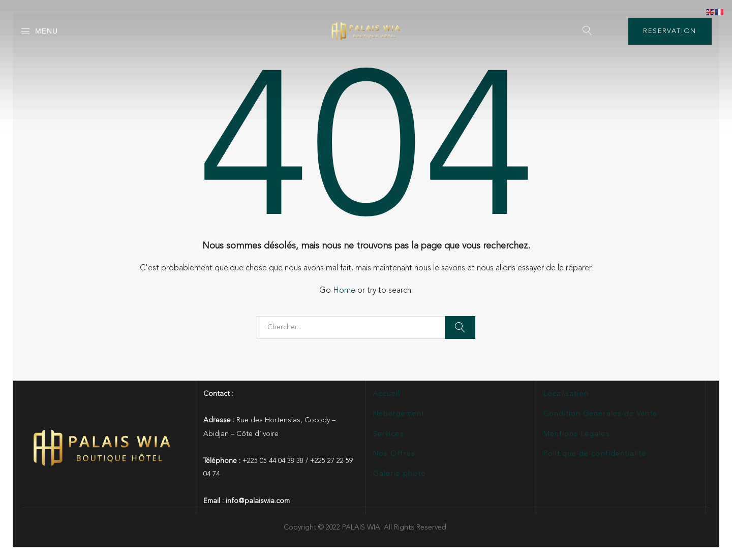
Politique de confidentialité (595, 454)
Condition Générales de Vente (600, 414)
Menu (39, 32)
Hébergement (399, 414)
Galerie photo (400, 474)
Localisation (566, 394)
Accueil (387, 394)
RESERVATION (670, 31)
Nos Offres (394, 454)
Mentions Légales (577, 434)
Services (388, 434)
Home (344, 291)
